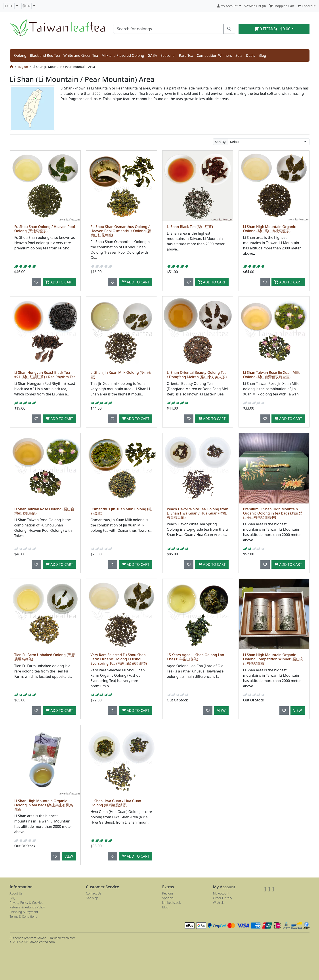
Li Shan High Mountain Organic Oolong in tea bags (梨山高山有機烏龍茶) (44, 805)
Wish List (219, 903)
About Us (16, 893)
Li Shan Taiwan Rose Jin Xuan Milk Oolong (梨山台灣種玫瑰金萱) (271, 375)
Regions (168, 893)
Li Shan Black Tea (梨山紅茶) (190, 227)
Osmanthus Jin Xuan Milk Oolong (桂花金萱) (121, 511)
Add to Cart (59, 282)
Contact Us (94, 893)
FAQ (13, 898)
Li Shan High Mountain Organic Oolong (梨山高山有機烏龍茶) (269, 229)
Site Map (92, 898)
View (221, 710)
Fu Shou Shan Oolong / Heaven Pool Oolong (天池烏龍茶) (45, 229)
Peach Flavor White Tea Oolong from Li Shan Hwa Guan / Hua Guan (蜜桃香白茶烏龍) (198, 513)
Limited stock (172, 903)
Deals (250, 55)
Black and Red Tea (45, 55)
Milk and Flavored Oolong (123, 55)
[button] (11, 6)
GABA (152, 55)
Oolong (20, 55)
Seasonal (168, 55)
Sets (239, 55)
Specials (168, 898)
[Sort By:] (269, 142)
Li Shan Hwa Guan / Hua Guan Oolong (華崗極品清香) (116, 803)
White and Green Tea (81, 55)
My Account (221, 893)
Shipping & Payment (24, 912)
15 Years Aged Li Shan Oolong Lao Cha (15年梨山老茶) (196, 657)
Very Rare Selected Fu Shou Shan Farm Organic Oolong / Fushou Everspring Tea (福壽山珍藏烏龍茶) (119, 659)
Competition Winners (214, 55)
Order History (223, 898)
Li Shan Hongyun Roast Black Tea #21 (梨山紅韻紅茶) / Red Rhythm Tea (45, 375)
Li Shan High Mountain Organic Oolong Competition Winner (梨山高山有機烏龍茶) (273, 659)
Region (23, 67)
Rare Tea (186, 55)
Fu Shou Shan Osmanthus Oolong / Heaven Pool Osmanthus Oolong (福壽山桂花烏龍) (121, 231)
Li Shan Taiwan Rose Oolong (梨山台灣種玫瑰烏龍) (44, 511)
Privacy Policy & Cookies (26, 903)
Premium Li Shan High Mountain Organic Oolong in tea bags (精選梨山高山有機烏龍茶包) (273, 513)
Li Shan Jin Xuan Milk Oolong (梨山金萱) (121, 375)
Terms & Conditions (23, 916)
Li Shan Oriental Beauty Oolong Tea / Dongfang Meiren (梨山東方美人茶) (197, 375)
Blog (262, 55)
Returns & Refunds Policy (27, 907)
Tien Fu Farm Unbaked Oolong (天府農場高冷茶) (45, 657)
